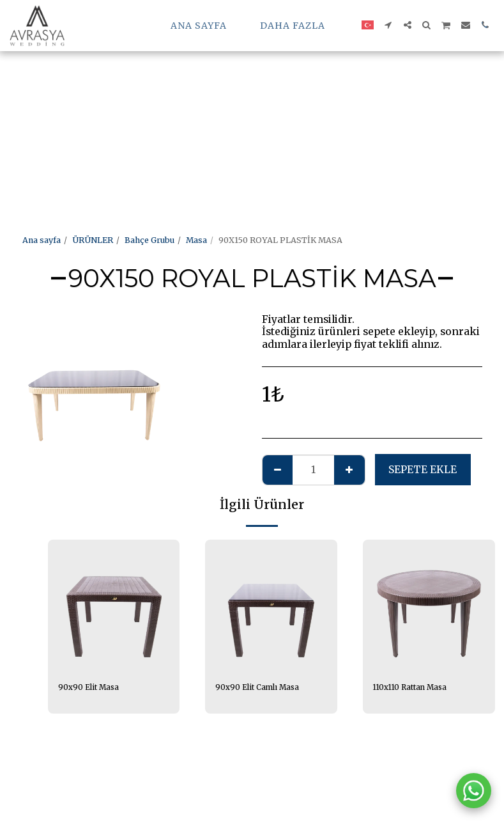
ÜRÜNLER (93, 240)
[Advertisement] (240, 90)
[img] (429, 606)
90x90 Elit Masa (92, 688)
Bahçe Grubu (149, 240)
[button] (388, 25)
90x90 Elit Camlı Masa (262, 688)
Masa (196, 240)
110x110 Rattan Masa (414, 688)
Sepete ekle (423, 470)
